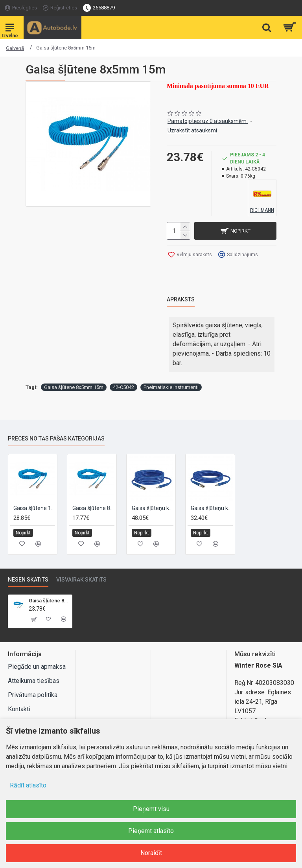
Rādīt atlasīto (28, 785)
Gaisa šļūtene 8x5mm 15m (74, 387)
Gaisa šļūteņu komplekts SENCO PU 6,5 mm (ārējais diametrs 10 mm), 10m (212, 508)
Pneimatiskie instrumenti (171, 387)
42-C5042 (123, 387)
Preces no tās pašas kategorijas (56, 439)
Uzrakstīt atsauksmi (192, 130)
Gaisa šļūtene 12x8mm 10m (34, 508)
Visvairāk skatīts (81, 580)
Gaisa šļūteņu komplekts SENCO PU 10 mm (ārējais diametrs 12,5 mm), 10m (153, 508)
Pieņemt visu (151, 809)
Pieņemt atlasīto (151, 831)
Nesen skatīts (28, 580)
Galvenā (15, 48)
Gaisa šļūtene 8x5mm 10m (93, 508)
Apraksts (181, 299)
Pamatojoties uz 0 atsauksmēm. (208, 121)
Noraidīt (151, 853)
